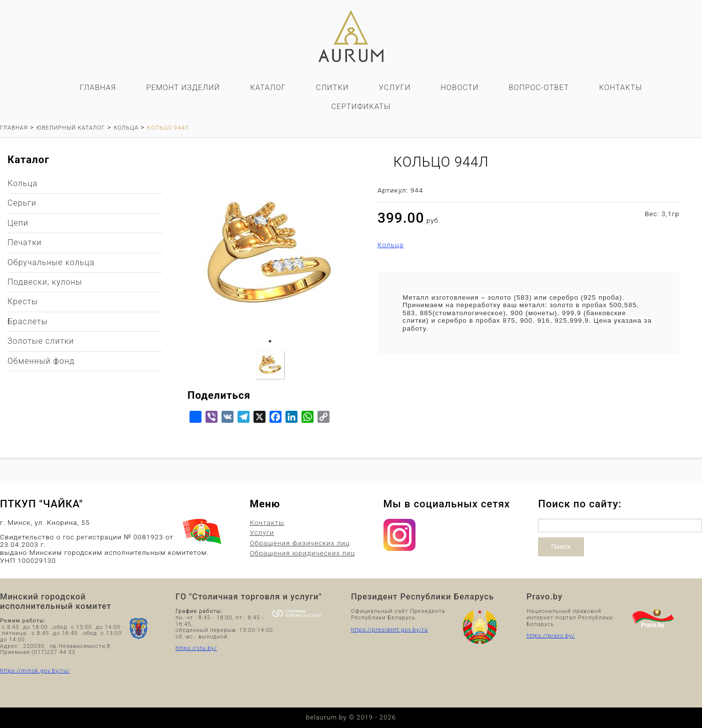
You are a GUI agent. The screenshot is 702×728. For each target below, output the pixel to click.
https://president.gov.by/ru (389, 630)
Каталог (268, 88)
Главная (98, 88)
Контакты (620, 88)
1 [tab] (270, 341)
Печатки (24, 242)
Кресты (23, 301)
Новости (459, 88)
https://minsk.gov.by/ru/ (35, 671)
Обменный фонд (41, 361)
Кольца (390, 245)
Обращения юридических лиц (302, 553)
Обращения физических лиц (299, 543)
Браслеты (28, 321)
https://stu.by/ (196, 648)
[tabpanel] (270, 256)
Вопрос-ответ (539, 88)
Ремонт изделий (183, 88)
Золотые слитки (41, 341)
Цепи (18, 223)
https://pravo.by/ (551, 636)
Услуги (395, 88)
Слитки (332, 88)
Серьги (22, 203)
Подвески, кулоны (45, 282)
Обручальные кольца (51, 262)
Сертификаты (361, 107)
